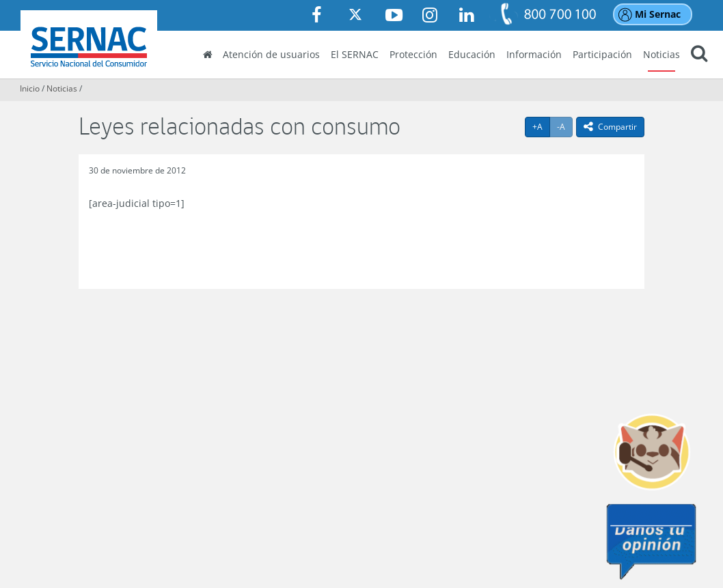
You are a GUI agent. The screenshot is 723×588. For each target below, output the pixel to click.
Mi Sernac (658, 14)
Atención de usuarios (271, 54)
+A (541, 126)
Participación (602, 54)
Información (534, 54)
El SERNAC (355, 54)
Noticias (661, 54)
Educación (472, 54)
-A (565, 126)
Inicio (30, 88)
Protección (413, 54)
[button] (699, 55)
